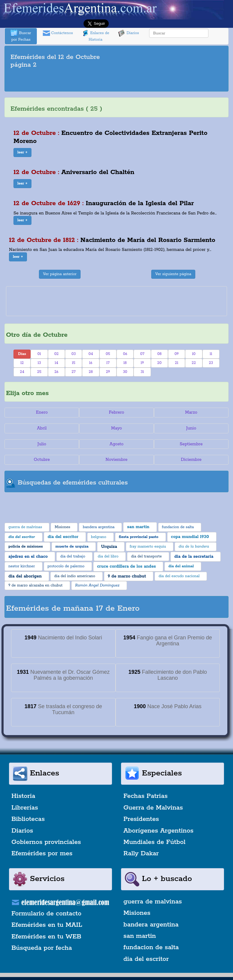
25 (39, 372)
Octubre (42, 460)
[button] (22, 153)
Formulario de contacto (46, 914)
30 (125, 372)
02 (56, 354)
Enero (42, 412)
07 (142, 354)
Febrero (116, 412)
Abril (42, 428)
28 (91, 372)
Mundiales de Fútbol (154, 842)
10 (194, 354)
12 (22, 363)
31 (142, 372)
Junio (191, 428)
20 (159, 363)
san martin (140, 936)
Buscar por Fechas (21, 36)
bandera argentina (151, 925)
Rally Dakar (141, 854)
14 (56, 363)
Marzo (191, 412)
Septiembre (191, 444)
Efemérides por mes (42, 854)
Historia (23, 796)
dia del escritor (146, 959)
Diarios (128, 33)
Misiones (137, 913)
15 (74, 363)
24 (22, 372)
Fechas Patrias (146, 796)
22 (194, 363)
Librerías (25, 808)
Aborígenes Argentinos (158, 831)
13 (39, 363)
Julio (42, 444)
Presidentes (141, 819)
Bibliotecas (28, 819)
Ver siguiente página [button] (173, 274)
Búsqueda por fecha (42, 948)
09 (177, 354)
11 (211, 354)
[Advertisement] (116, 81)
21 (177, 363)
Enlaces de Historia (95, 36)
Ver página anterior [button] (60, 274)
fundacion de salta (151, 947)
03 (73, 354)
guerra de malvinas (153, 902)
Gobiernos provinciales (46, 842)
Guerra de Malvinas (153, 808)
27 (74, 372)
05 (108, 354)
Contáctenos (58, 33)
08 (159, 354)
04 (91, 354)
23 (211, 363)
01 (39, 354)
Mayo (116, 428)
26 (56, 372)
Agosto (117, 444)
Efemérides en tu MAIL (47, 925)
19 (142, 363)
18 (125, 363)
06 (125, 354)
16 (91, 363)
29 (108, 372)
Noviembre (116, 460)
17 (108, 363)
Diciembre (191, 460)
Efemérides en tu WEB (46, 937)
